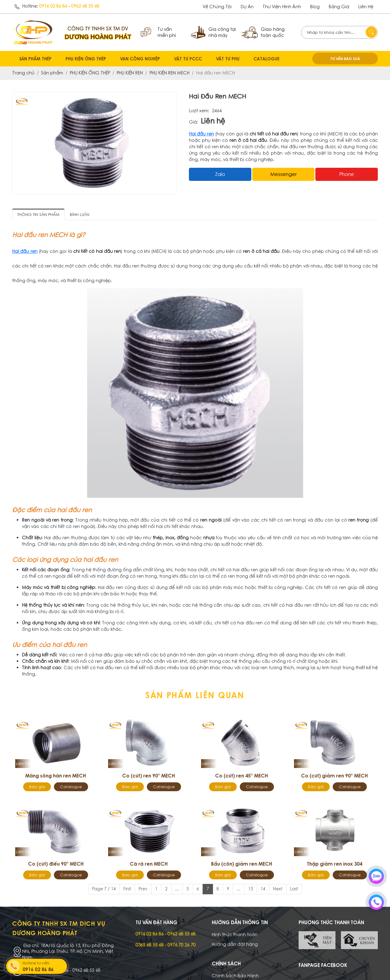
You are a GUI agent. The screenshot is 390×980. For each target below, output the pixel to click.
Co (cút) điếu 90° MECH (56, 864)
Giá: (193, 122)
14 (263, 889)
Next (278, 889)
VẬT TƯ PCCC (188, 59)
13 (250, 889)
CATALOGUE (266, 59)
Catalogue (71, 787)
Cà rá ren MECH (149, 864)
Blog (315, 7)
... (177, 889)
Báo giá (37, 787)
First (127, 889)
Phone (347, 174)
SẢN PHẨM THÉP (35, 59)
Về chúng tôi (217, 7)
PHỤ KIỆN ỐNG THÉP (86, 59)
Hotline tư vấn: (44, 967)
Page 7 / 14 (104, 889)
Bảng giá (339, 7)
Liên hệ (366, 7)
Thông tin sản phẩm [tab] (38, 215)
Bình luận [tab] (80, 215)
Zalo (220, 174)
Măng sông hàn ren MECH (56, 776)
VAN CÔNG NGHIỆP (140, 59)
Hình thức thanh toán (235, 935)
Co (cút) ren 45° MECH (241, 776)
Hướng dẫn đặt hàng (235, 944)
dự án (247, 7)
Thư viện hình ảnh (282, 7)
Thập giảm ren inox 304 (335, 864)
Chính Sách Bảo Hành (235, 976)
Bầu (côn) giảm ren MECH (242, 864)
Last (294, 889)
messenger (284, 174)
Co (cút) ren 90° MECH (149, 776)
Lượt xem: (199, 111)
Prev (143, 889)
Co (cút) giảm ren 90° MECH (334, 776)
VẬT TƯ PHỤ (228, 59)
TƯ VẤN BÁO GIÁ (345, 59)
